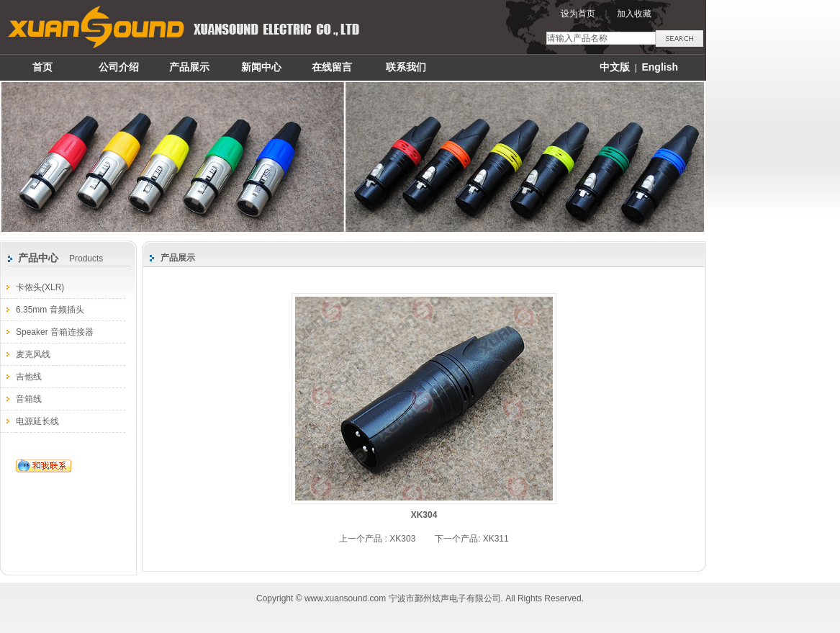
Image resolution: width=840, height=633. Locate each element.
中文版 (615, 67)
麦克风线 (33, 354)
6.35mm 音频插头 (50, 310)
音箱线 (29, 399)
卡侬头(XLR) (40, 287)
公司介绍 (119, 67)
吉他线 (29, 377)
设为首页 (578, 14)
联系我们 (406, 67)
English (660, 67)
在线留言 (332, 67)
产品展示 (189, 67)
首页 (42, 67)
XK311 (496, 539)
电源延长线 (37, 421)
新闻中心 (261, 67)
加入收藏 (634, 14)
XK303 (402, 539)
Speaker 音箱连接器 (55, 332)
